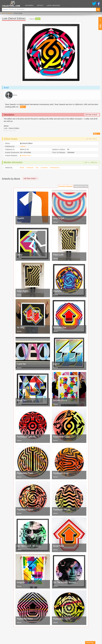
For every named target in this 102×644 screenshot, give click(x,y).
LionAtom (45, 168)
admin (38, 19)
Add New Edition (92, 140)
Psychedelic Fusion (62, 437)
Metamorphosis (60, 401)
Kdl (37, 168)
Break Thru (22, 401)
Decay (20, 255)
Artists (41, 6)
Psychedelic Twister (62, 619)
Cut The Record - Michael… (66, 583)
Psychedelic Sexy (61, 474)
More (27, 108)
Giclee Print (26, 156)
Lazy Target (59, 219)
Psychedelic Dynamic (26, 437)
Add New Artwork (92, 115)
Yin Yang (21, 328)
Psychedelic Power (25, 474)
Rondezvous (55, 168)
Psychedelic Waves (62, 510)
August (56, 365)
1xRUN (23, 147)
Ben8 (22, 168)
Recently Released (66, 187)
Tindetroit (30, 168)
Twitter (94, 4)
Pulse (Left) (59, 255)
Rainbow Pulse (60, 328)
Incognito (21, 583)
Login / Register (54, 6)
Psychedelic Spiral (25, 510)
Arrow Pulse (59, 547)
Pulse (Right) (23, 292)
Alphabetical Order (81, 187)
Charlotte (58, 292)
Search (98, 10)
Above (19, 223)
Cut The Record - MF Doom (30, 547)
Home (4, 13)
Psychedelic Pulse (25, 619)
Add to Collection (92, 163)
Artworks (30, 6)
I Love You (22, 365)
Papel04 (21, 219)
